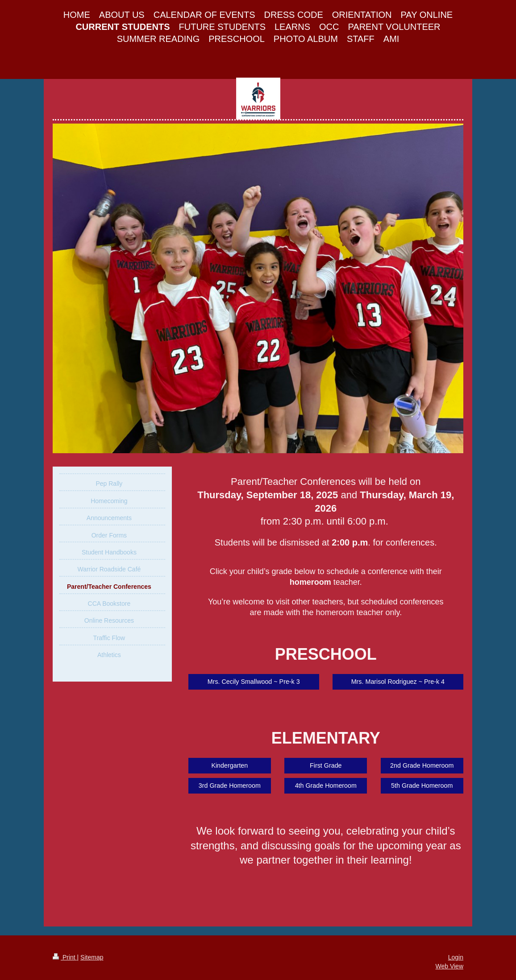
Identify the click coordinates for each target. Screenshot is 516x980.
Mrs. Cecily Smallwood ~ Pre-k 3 (254, 682)
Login (456, 957)
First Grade (326, 765)
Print (65, 957)
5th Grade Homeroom (422, 786)
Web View (449, 966)
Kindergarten (229, 765)
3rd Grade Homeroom (230, 786)
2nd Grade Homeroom (422, 765)
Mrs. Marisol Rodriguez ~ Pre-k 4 (398, 682)
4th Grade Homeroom (326, 786)
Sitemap (92, 957)
